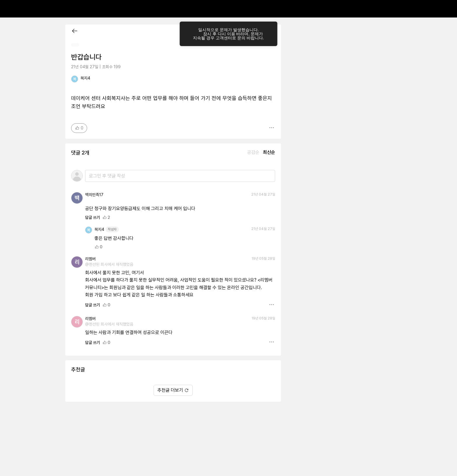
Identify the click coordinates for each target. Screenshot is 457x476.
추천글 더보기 (173, 390)
